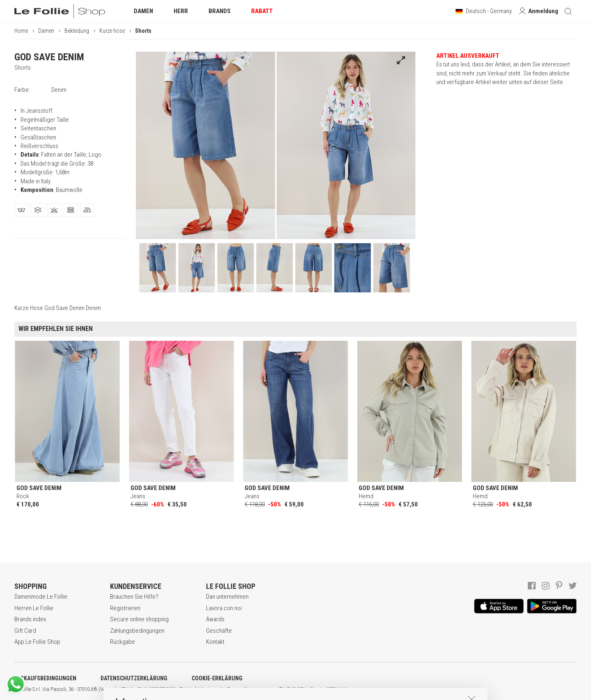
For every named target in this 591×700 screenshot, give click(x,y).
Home (21, 31)
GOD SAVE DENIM (49, 57)
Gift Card (25, 631)
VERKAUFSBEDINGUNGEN (45, 678)
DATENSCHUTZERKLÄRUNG (134, 678)
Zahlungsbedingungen (137, 631)
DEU (302, 689)
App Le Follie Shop (37, 642)
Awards (215, 619)
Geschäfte (219, 631)
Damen (46, 31)
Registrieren (125, 608)
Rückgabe (123, 642)
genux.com (263, 689)
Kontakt (215, 642)
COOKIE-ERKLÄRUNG (217, 678)
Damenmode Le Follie (41, 597)
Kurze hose (112, 31)
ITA (282, 689)
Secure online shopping (139, 619)
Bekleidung (77, 31)
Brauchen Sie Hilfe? (134, 597)
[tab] (21, 210)
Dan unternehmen (227, 597)
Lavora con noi (224, 608)
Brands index (30, 619)
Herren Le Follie (34, 608)
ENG (291, 689)
